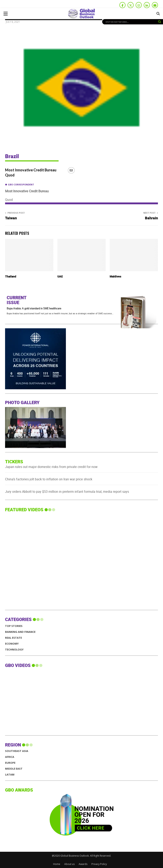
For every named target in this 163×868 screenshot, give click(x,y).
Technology (14, 650)
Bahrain (151, 218)
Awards (83, 864)
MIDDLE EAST (14, 769)
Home (57, 864)
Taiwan (11, 218)
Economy (12, 644)
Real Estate (13, 638)
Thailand (11, 277)
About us (69, 864)
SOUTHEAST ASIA (17, 751)
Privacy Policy (99, 864)
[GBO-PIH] (35, 388)
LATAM (10, 775)
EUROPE (10, 763)
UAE (60, 277)
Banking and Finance (20, 632)
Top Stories (14, 626)
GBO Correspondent (21, 184)
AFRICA (10, 757)
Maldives (115, 277)
